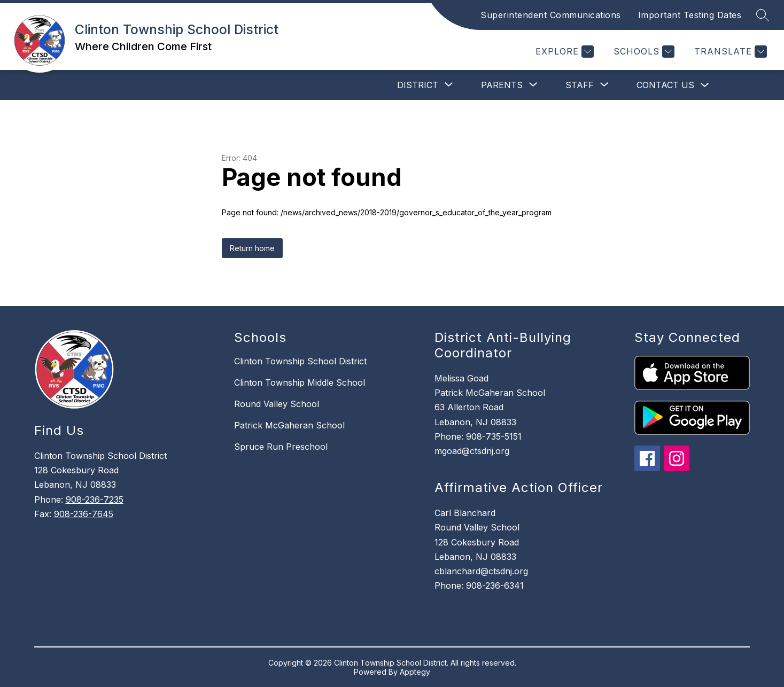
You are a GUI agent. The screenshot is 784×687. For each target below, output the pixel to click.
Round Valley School (277, 404)
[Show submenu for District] (418, 85)
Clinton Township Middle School (300, 382)
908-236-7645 (84, 514)
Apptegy (415, 672)
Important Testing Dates (690, 15)
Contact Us (665, 85)
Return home (252, 248)
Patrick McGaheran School (289, 425)
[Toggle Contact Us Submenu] (705, 85)
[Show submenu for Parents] (502, 85)
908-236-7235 (95, 499)
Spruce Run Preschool (281, 447)
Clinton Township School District (300, 361)
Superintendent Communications (551, 15)
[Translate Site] (729, 52)
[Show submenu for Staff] (580, 85)
